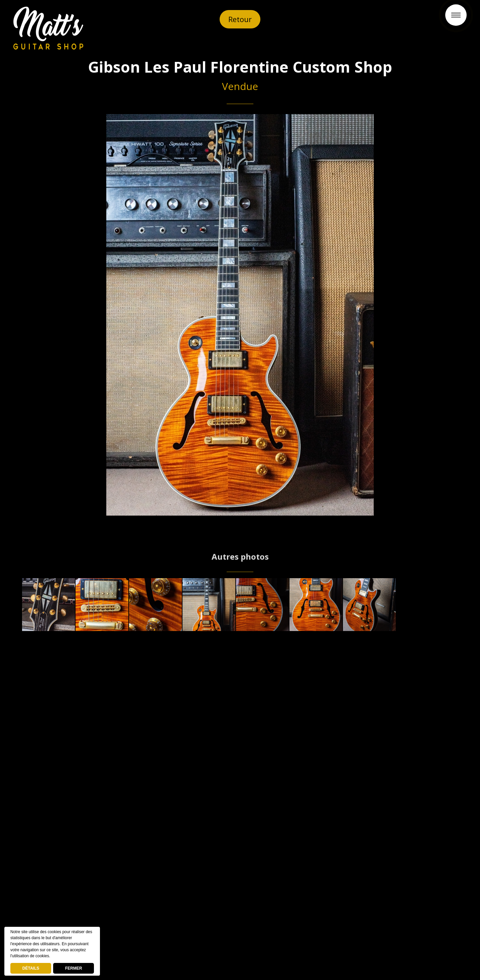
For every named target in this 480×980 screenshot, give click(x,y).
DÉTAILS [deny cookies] (31, 968)
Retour (240, 19)
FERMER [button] (74, 968)
